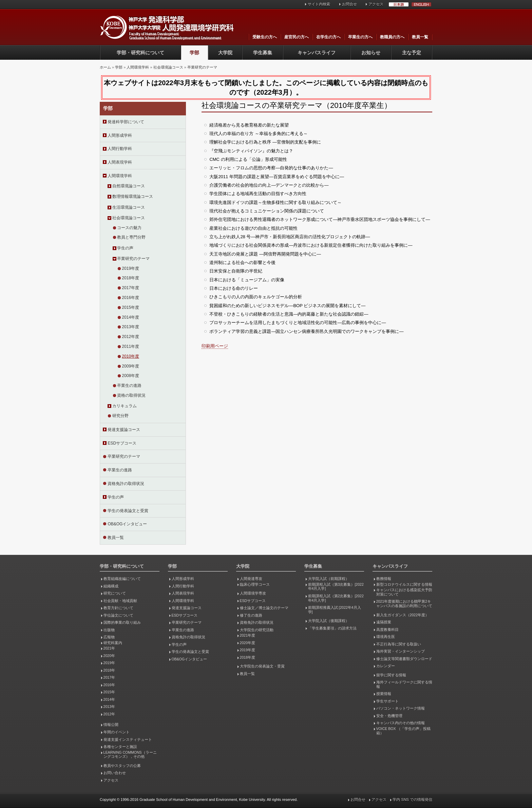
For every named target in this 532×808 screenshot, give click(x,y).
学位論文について (118, 615)
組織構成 (111, 586)
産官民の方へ (297, 37)
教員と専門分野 (131, 237)
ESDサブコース (122, 443)
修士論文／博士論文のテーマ (264, 608)
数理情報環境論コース (133, 196)
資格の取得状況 (131, 395)
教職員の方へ (392, 37)
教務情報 (384, 579)
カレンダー (386, 666)
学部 (194, 53)
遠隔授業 (384, 622)
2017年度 (130, 288)
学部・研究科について (140, 53)
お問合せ (349, 4)
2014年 (109, 699)
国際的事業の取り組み (122, 622)
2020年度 (248, 643)
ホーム (105, 67)
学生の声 (125, 248)
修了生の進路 (251, 615)
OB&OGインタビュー (127, 524)
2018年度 (130, 278)
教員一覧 (420, 37)
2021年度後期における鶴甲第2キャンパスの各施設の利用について (404, 604)
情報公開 (111, 725)
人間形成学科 (120, 135)
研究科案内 (113, 643)
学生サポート (387, 701)
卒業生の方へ (360, 37)
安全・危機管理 (389, 716)
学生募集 (263, 53)
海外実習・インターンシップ (401, 651)
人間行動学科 (120, 149)
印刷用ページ (215, 346)
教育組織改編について (122, 579)
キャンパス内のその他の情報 (401, 723)
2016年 (109, 685)
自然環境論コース (129, 186)
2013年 (109, 707)
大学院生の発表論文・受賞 (262, 666)
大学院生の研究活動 (257, 630)
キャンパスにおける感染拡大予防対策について (404, 592)
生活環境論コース (129, 207)
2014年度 (130, 317)
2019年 (109, 663)
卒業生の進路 (129, 386)
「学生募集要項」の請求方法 (332, 628)
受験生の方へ (265, 37)
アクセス (376, 4)
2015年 (109, 692)
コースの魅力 (129, 228)
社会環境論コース (168, 67)
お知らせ (371, 53)
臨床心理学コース (255, 584)
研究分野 (120, 416)
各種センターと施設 (120, 747)
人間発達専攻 (251, 579)
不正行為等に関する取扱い (399, 644)
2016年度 (130, 298)
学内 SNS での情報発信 (412, 800)
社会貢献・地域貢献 (120, 601)
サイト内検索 (319, 4)
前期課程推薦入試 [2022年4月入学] (335, 610)
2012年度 (130, 337)
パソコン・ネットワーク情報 (401, 708)
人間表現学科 (120, 162)
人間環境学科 (138, 67)
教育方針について (118, 608)
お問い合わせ (115, 773)
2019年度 (130, 268)
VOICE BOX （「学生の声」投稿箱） (403, 731)
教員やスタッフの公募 (122, 766)
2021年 (109, 648)
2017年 (109, 677)
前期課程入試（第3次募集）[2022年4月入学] (336, 587)
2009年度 (130, 366)
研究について (115, 593)
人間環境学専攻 (253, 593)
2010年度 (130, 356)
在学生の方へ (328, 37)
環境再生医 (386, 637)
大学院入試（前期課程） (329, 579)
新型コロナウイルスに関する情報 (404, 584)
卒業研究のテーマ (202, 67)
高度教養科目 (387, 630)
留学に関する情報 (391, 675)
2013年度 (130, 327)
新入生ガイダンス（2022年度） (403, 615)
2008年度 (130, 376)
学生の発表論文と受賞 (128, 511)
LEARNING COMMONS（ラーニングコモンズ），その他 (130, 755)
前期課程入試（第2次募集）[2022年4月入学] (336, 598)
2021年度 (248, 635)
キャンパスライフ (317, 53)
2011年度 (130, 346)
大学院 (225, 53)
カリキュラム (125, 406)
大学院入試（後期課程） (329, 621)
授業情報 (384, 694)
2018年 (109, 670)
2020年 (109, 656)
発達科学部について (126, 122)
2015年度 (130, 307)
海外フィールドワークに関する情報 (404, 684)
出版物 (109, 630)
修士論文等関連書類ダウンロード (404, 659)
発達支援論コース (124, 430)
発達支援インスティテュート (128, 739)
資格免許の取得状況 (126, 484)
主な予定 (412, 53)
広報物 (109, 637)
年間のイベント (117, 732)
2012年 (109, 714)
